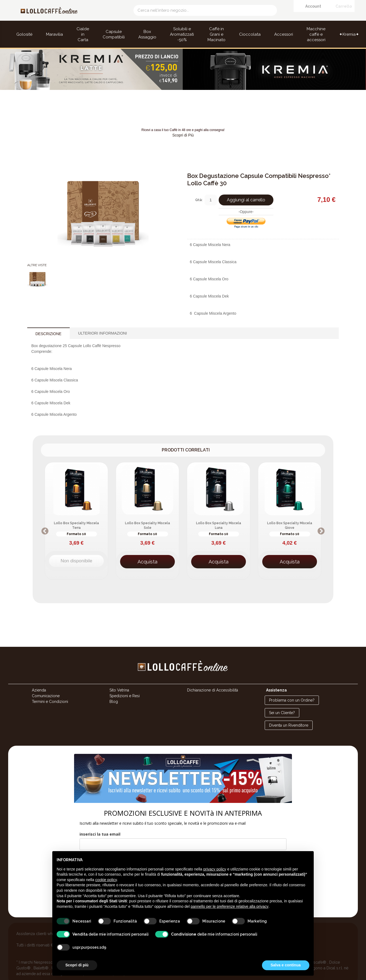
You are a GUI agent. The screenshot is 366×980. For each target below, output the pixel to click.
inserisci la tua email (100, 823)
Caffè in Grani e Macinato (216, 34)
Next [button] (321, 520)
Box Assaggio (147, 34)
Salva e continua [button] (286, 965)
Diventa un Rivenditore (289, 714)
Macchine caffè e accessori (316, 34)
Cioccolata (250, 34)
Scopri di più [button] (77, 965)
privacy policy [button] (215, 869)
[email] (183, 833)
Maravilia (54, 34)
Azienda (39, 679)
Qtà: (199, 188)
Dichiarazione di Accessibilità (213, 679)
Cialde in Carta (83, 34)
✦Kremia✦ (349, 34)
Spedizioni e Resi (125, 684)
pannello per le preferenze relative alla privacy (230, 906)
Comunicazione (46, 684)
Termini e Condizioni (50, 690)
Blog (114, 690)
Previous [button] (45, 520)
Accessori (284, 34)
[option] (76, 509)
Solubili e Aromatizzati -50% (182, 34)
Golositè (24, 34)
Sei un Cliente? (282, 701)
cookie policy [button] (106, 880)
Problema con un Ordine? (292, 689)
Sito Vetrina (119, 679)
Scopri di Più (183, 124)
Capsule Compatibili (114, 34)
